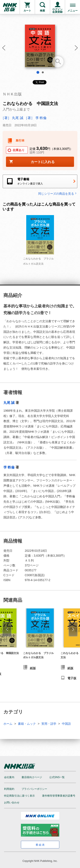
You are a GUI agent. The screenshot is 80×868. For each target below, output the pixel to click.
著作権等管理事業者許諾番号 (59, 796)
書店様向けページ (32, 777)
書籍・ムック (27, 724)
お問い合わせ (12, 803)
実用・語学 (49, 724)
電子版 (72, 678)
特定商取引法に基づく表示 (19, 796)
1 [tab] (38, 72)
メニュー (73, 11)
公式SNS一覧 (57, 777)
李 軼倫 (9, 467)
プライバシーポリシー (34, 789)
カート (27, 11)
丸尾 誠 (9, 403)
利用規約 (9, 789)
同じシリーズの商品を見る (58, 194)
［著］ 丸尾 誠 (12, 118)
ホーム (8, 724)
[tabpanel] (40, 48)
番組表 (40, 845)
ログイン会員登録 (57, 11)
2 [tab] (43, 72)
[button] (3, 49)
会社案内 (9, 777)
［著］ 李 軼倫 (35, 118)
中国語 (66, 724)
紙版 (33, 668)
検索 (42, 11)
